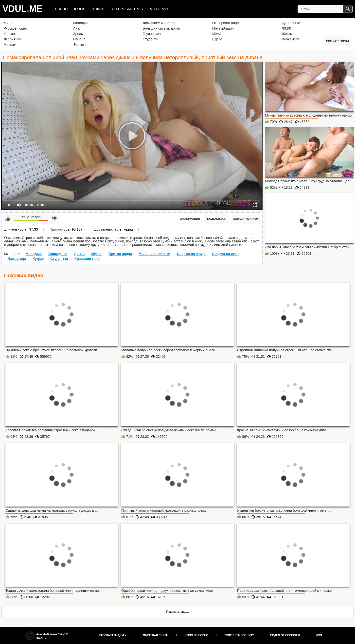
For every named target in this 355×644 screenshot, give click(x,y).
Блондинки (58, 254)
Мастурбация (223, 28)
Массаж (10, 45)
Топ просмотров (126, 9)
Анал (77, 28)
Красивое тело (87, 259)
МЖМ (217, 34)
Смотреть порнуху (239, 635)
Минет (9, 23)
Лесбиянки (12, 39)
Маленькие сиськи (154, 254)
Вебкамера (291, 39)
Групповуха (152, 34)
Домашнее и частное (160, 23)
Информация (190, 219)
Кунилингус (291, 23)
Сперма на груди (191, 254)
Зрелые (79, 34)
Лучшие (98, 9)
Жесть (287, 34)
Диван (79, 254)
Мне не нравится (54, 219)
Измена (79, 39)
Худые (38, 259)
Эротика (80, 45)
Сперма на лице (226, 254)
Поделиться (217, 219)
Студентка (59, 259)
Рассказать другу (113, 635)
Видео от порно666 (285, 635)
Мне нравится (8, 219)
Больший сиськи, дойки (161, 28)
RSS (319, 635)
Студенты (151, 39)
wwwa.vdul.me (59, 634)
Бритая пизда (120, 254)
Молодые (81, 23)
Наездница (17, 259)
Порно (61, 9)
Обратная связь (156, 635)
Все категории (337, 41)
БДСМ (217, 39)
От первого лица (226, 23)
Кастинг (10, 34)
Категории (158, 9)
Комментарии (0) (246, 219)
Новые (79, 9)
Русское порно (15, 28)
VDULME (22, 9)
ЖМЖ (286, 28)
